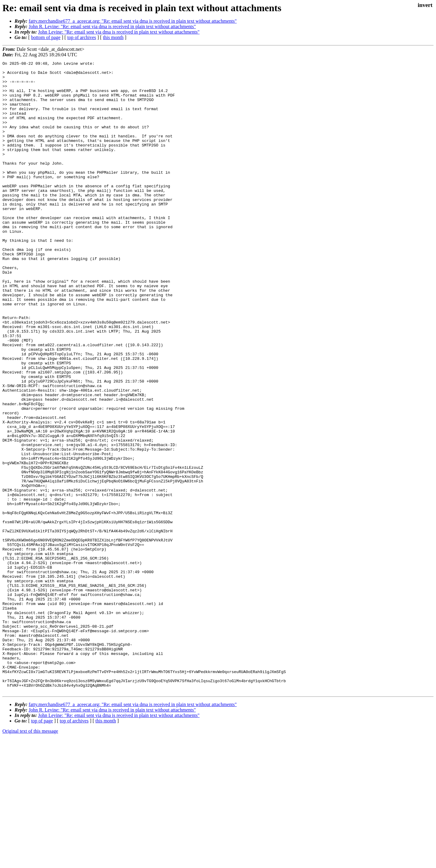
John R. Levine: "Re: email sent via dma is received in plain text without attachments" (112, 26)
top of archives (82, 37)
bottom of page (46, 37)
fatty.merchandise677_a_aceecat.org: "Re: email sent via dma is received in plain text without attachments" (133, 21)
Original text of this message (30, 857)
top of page (42, 847)
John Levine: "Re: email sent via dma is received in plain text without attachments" (119, 32)
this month (113, 37)
